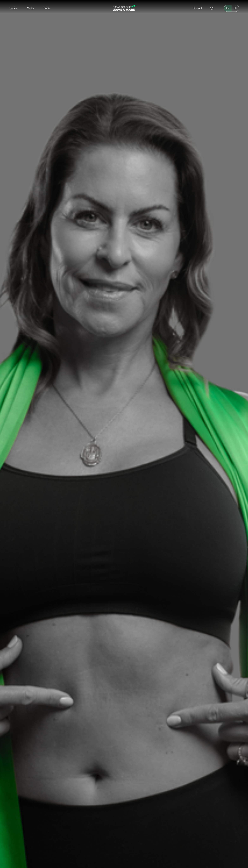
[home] (124, 8)
